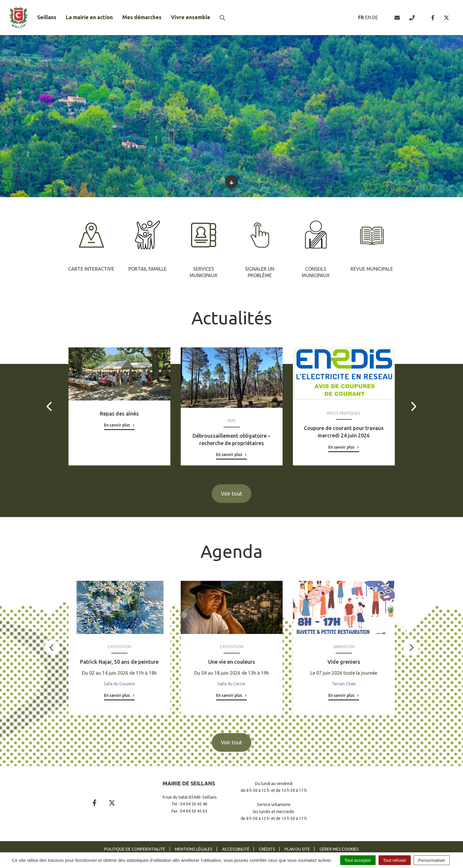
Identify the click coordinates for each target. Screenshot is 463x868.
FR (361, 17)
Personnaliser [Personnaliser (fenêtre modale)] (432, 860)
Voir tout (231, 493)
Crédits (267, 849)
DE (375, 17)
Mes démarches (142, 17)
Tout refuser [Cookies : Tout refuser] (395, 860)
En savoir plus (117, 425)
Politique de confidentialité (135, 849)
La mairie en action (89, 17)
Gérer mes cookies (339, 849)
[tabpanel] (91, 245)
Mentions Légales (194, 849)
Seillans (47, 17)
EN (368, 17)
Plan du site (297, 849)
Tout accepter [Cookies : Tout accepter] (358, 860)
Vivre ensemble (191, 17)
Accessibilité (236, 849)
